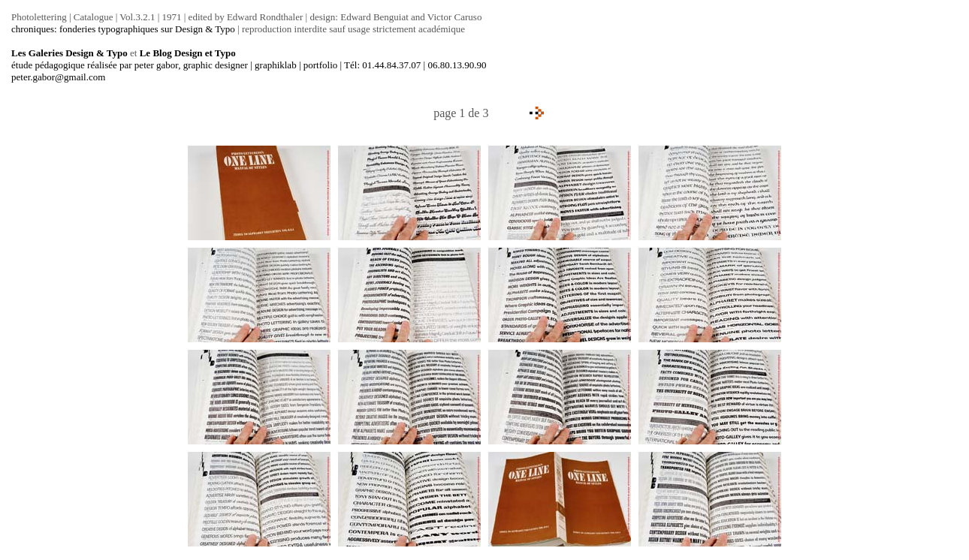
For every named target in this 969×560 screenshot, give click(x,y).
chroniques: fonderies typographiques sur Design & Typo (123, 29)
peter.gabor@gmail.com (58, 77)
